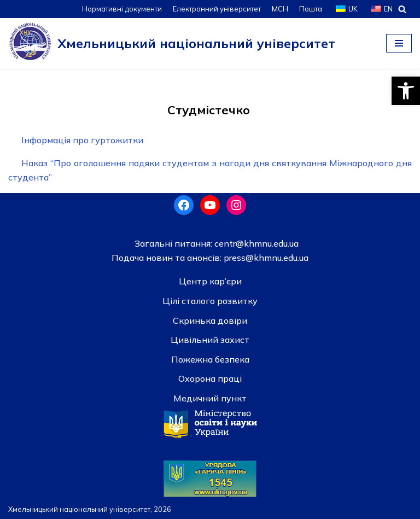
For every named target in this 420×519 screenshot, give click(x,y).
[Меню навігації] (399, 43)
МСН (280, 9)
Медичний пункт (210, 398)
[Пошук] (402, 9)
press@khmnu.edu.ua (265, 258)
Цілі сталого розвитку (210, 301)
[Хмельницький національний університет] (172, 43)
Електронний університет (217, 9)
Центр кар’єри (210, 281)
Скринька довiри (210, 320)
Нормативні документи (122, 9)
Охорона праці (210, 378)
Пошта (311, 9)
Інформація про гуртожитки (82, 140)
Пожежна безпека (210, 359)
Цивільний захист (210, 340)
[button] (406, 91)
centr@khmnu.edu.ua (255, 243)
